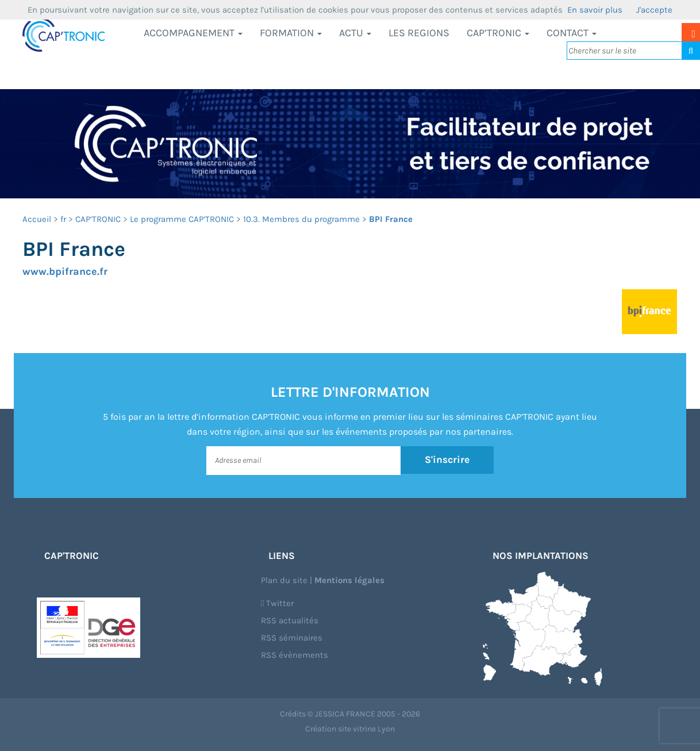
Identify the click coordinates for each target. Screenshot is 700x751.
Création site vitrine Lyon (350, 729)
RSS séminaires (292, 638)
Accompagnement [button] (193, 33)
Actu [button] (355, 33)
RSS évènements (295, 655)
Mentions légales (349, 580)
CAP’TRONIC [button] (498, 33)
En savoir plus (595, 10)
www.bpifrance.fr (65, 271)
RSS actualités (290, 620)
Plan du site (284, 580)
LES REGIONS (419, 33)
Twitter (277, 603)
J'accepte (654, 10)
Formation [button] (291, 33)
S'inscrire (447, 460)
